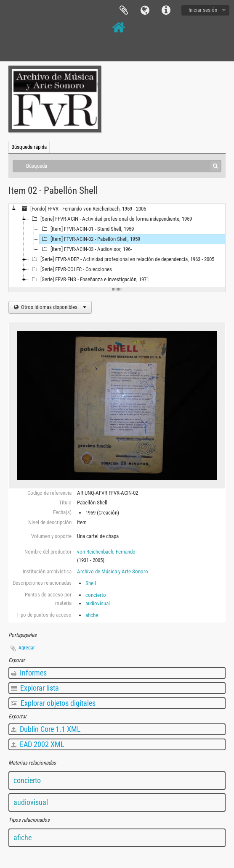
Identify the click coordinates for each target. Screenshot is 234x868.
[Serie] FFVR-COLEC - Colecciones (71, 269)
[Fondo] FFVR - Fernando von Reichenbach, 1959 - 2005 (83, 209)
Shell (91, 583)
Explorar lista (35, 688)
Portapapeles (124, 11)
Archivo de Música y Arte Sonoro (113, 571)
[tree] (117, 246)
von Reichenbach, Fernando (106, 552)
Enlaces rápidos (166, 11)
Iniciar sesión (203, 10)
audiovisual (98, 603)
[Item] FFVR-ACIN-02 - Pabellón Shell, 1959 (90, 239)
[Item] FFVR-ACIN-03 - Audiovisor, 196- (86, 249)
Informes (29, 673)
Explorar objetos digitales (53, 703)
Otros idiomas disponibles (53, 307)
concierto (96, 595)
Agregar (27, 648)
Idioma (145, 11)
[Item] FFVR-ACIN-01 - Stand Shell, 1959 (87, 229)
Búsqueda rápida (29, 147)
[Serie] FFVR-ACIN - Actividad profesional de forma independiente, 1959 (111, 219)
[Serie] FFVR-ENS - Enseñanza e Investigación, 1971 (89, 280)
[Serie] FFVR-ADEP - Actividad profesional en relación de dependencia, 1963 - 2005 (122, 259)
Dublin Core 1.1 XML (46, 729)
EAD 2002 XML (38, 744)
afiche (92, 615)
